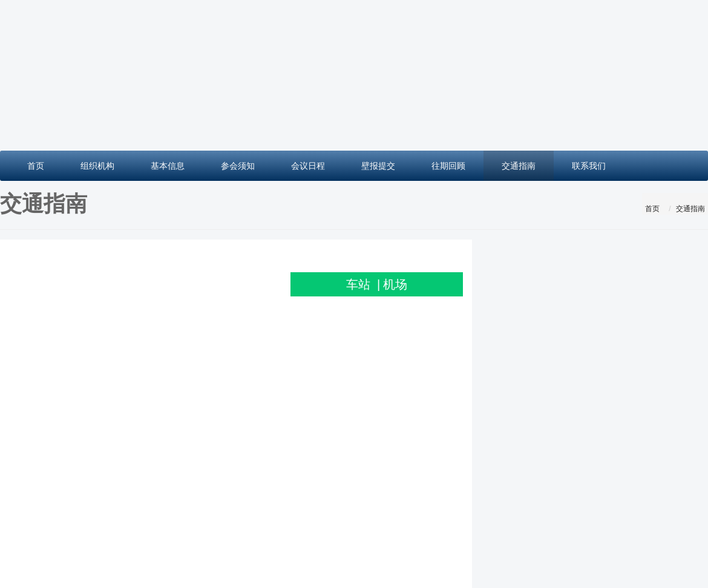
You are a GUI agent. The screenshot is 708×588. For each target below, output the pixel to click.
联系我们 (589, 166)
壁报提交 (378, 166)
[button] (53, 75)
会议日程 (308, 166)
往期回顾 (448, 166)
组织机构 (97, 166)
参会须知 (238, 166)
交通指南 (519, 166)
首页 (36, 166)
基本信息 (168, 166)
